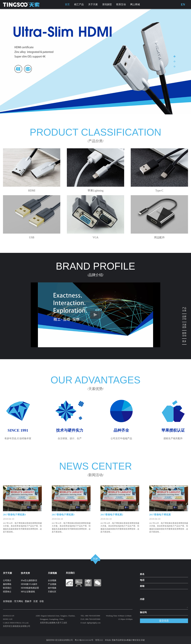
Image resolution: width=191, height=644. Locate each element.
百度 (36, 601)
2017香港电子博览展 (160, 515)
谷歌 (42, 601)
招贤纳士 (7, 592)
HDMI (32, 191)
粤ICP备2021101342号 (84, 640)
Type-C (159, 191)
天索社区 (52, 592)
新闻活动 (184, 334)
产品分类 (184, 309)
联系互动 (121, 4)
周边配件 (159, 237)
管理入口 (99, 640)
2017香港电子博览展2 (112, 515)
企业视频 (52, 580)
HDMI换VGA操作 (29, 584)
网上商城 (135, 4)
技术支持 (25, 573)
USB (32, 237)
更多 (184, 341)
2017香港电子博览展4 (14, 515)
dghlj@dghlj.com (94, 623)
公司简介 (7, 580)
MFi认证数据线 (28, 592)
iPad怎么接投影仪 (29, 580)
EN (183, 4)
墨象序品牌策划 (119, 640)
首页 (67, 4)
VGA (96, 237)
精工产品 (79, 4)
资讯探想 (107, 4)
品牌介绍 (184, 318)
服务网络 (7, 584)
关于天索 (93, 4)
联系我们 (7, 588)
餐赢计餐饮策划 (134, 640)
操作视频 (52, 588)
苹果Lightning (96, 191)
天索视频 (52, 573)
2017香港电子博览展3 (63, 515)
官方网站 (19, 601)
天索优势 (184, 326)
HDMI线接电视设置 (30, 588)
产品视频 (52, 584)
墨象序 (28, 601)
